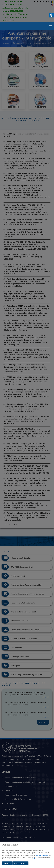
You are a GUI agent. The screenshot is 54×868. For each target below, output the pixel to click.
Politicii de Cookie (42, 855)
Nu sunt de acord (20, 863)
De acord (7, 863)
